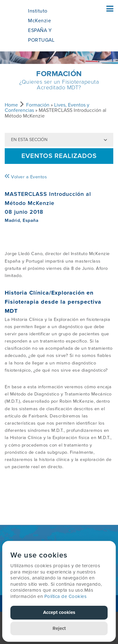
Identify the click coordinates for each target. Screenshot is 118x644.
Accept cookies (59, 612)
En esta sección (29, 140)
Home (11, 105)
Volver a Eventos (26, 177)
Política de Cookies (66, 596)
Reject (59, 628)
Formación (38, 105)
